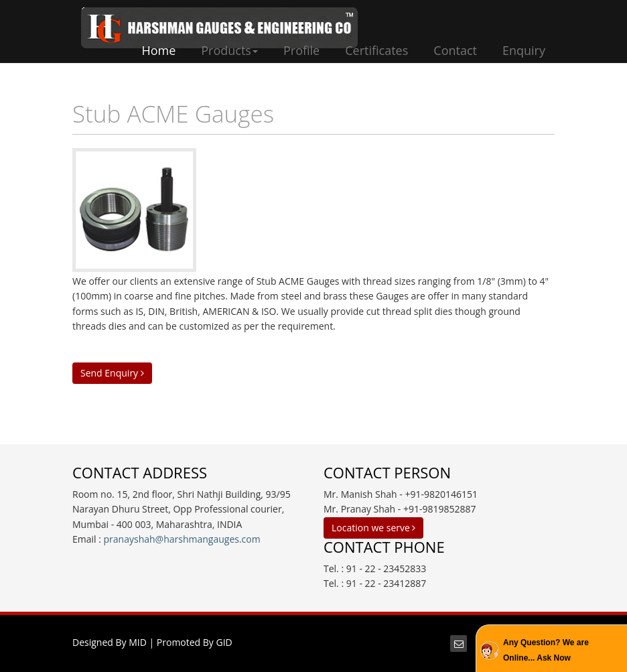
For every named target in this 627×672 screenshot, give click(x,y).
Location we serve (373, 528)
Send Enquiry (112, 373)
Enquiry (524, 50)
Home (158, 50)
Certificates (376, 50)
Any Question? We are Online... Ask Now (546, 650)
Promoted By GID (195, 642)
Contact (455, 50)
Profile (301, 50)
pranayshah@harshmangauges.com (182, 539)
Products (229, 50)
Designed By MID (110, 642)
